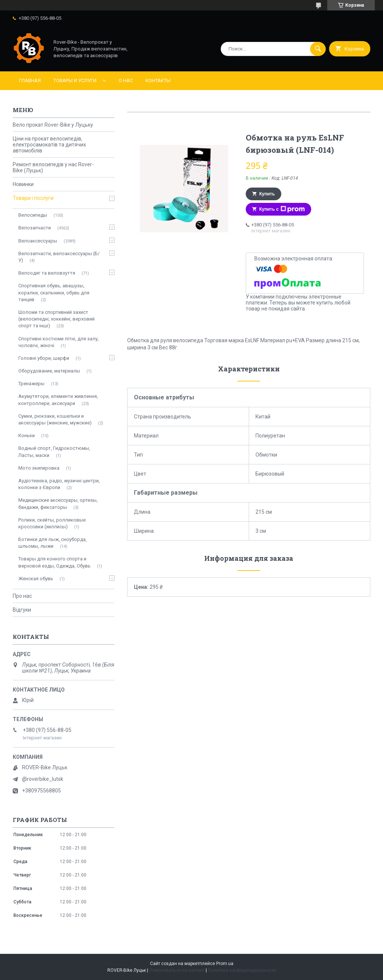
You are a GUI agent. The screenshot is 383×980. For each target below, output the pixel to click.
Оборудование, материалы (49, 371)
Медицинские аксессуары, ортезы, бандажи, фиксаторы (58, 503)
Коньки (27, 435)
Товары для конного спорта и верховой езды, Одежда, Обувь (54, 562)
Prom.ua (225, 964)
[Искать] (318, 49)
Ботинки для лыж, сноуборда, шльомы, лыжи (53, 543)
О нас (126, 81)
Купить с (282, 209)
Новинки (23, 184)
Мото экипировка (39, 468)
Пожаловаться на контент (177, 970)
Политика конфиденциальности (242, 970)
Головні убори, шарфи (44, 358)
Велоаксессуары (38, 241)
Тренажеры (31, 384)
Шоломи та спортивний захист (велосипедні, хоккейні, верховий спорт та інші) (56, 319)
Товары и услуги (75, 81)
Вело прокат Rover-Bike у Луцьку (53, 125)
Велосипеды (33, 215)
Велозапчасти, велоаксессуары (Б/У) (59, 257)
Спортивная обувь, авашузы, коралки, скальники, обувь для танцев (54, 292)
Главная (30, 81)
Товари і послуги (33, 198)
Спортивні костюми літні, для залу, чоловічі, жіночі (59, 342)
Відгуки (22, 610)
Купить (267, 194)
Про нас (22, 596)
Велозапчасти (35, 228)
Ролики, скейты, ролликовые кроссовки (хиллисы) (52, 523)
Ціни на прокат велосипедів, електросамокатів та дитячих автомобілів (49, 145)
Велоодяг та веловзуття (47, 273)
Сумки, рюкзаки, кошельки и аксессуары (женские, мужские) (55, 419)
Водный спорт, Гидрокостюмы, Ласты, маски (54, 452)
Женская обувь (36, 579)
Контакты (158, 81)
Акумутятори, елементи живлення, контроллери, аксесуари (58, 400)
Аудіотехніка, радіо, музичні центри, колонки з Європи (59, 484)
